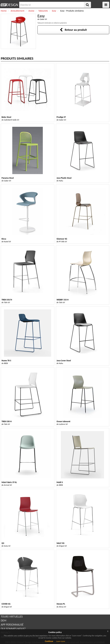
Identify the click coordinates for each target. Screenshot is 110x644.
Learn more (61, 641)
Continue (49, 641)
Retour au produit (73, 30)
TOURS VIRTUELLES (12, 617)
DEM (4, 621)
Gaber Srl (43, 19)
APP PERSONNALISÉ (12, 625)
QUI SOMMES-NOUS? (13, 629)
